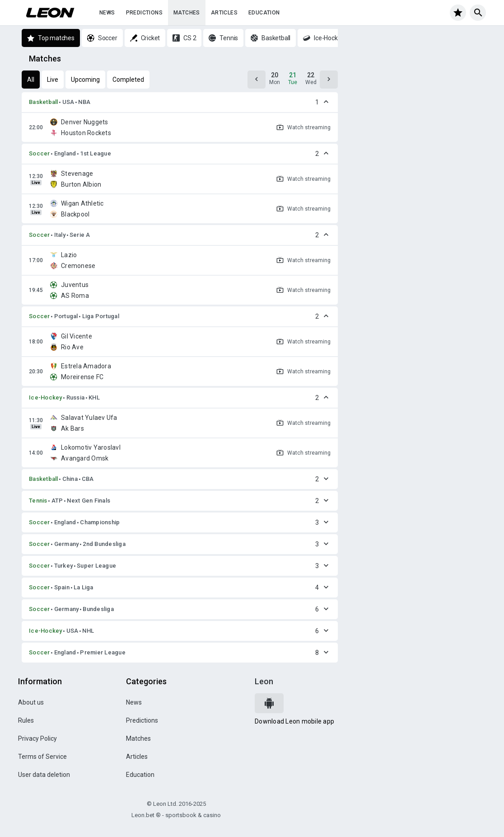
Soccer (40, 153)
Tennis (38, 501)
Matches (187, 13)
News (107, 13)
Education (264, 13)
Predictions (144, 13)
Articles (224, 13)
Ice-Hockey (46, 397)
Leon (264, 681)
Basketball (44, 102)
